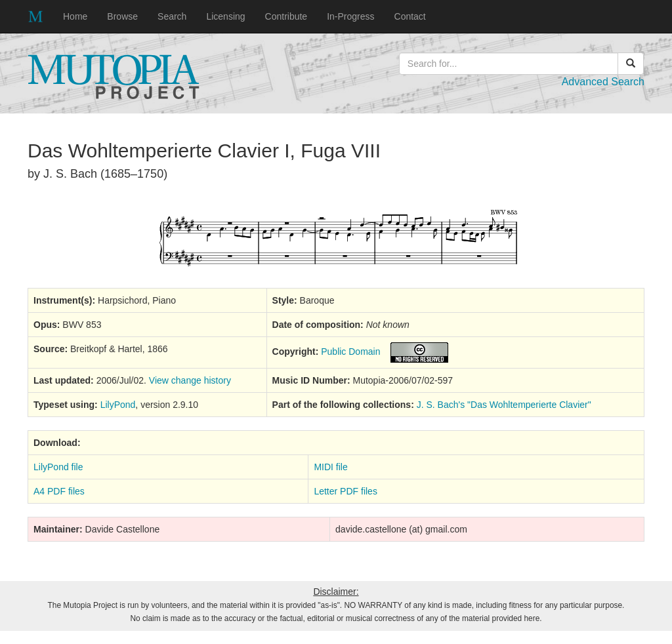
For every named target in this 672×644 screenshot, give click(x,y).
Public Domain (350, 352)
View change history (190, 380)
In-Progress (350, 16)
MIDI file (330, 467)
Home (75, 16)
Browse (122, 16)
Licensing (225, 16)
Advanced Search (603, 82)
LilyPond (118, 405)
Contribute (286, 16)
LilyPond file (58, 467)
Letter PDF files (345, 491)
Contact (410, 16)
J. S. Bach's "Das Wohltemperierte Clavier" (504, 405)
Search (172, 16)
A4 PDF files (59, 491)
